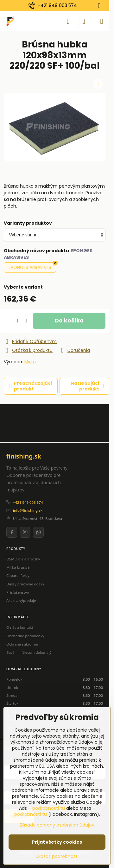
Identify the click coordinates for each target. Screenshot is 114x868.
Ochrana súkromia (22, 644)
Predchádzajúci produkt (31, 386)
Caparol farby (18, 575)
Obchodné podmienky (25, 636)
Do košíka (69, 321)
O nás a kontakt (20, 627)
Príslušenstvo (18, 592)
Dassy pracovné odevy (25, 584)
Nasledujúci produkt (87, 386)
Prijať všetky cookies (57, 842)
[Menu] (102, 21)
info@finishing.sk (28, 510)
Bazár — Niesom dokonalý (29, 652)
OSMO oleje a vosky (23, 559)
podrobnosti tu (49, 808)
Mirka (30, 362)
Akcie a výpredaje (21, 600)
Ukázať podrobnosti (57, 856)
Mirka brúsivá (18, 567)
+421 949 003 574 (28, 502)
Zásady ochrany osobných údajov (57, 825)
